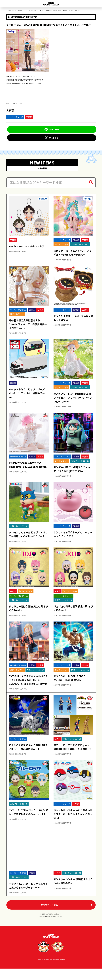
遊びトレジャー (62, 244)
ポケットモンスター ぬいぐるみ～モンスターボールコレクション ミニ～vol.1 (73, 825)
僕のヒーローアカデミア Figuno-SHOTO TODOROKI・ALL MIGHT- (72, 756)
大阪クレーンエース (81, 244)
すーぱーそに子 (18, 104)
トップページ (10, 11)
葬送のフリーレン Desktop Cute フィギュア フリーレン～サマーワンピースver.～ (73, 397)
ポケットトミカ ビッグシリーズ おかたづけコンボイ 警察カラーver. (29, 392)
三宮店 (29, 117)
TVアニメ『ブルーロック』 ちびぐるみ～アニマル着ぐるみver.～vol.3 (28, 825)
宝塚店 (77, 239)
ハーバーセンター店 (20, 599)
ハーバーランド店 (31, 11)
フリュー (9, 104)
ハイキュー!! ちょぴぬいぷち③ (27, 246)
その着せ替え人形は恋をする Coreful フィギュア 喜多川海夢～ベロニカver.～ (29, 323)
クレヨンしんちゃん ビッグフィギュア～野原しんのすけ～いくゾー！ (28, 535)
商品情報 (20, 11)
